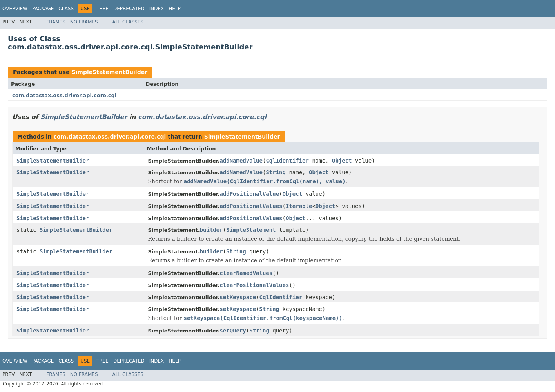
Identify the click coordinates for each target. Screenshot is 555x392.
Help (175, 9)
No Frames (84, 22)
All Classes (128, 22)
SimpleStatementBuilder (109, 72)
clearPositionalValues (254, 285)
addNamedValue (241, 161)
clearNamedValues (246, 273)
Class (66, 9)
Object (342, 161)
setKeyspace (238, 297)
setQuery (233, 331)
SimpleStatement (251, 230)
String (276, 172)
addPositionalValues (251, 206)
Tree (102, 9)
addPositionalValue (249, 194)
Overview (15, 9)
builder (211, 230)
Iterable (299, 206)
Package (43, 9)
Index (157, 9)
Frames (56, 22)
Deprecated (129, 9)
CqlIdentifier (287, 161)
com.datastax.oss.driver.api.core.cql (64, 95)
